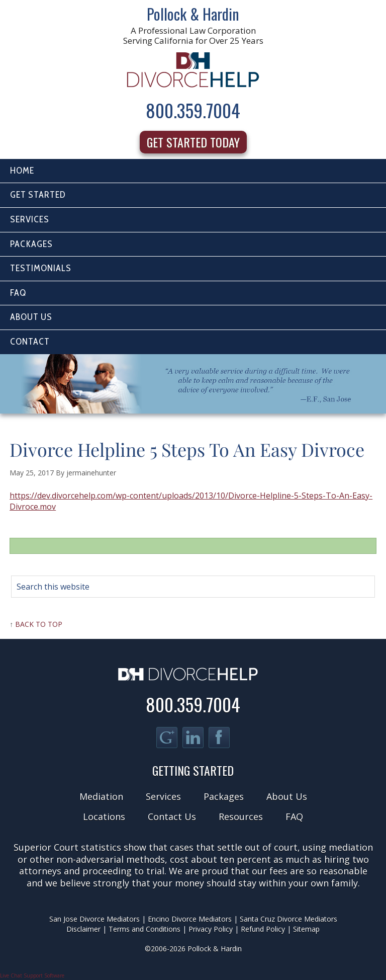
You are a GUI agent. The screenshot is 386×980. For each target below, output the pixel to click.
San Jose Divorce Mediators (94, 919)
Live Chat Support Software (32, 975)
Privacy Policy (211, 929)
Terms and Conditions (144, 929)
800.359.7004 (193, 110)
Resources (241, 816)
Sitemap (306, 929)
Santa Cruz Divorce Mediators (288, 919)
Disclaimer (83, 929)
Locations (104, 816)
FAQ (294, 816)
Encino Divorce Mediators (190, 919)
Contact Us (172, 816)
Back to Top (39, 624)
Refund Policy (263, 929)
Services (163, 796)
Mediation (101, 796)
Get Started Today (193, 142)
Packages (224, 796)
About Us (287, 796)
